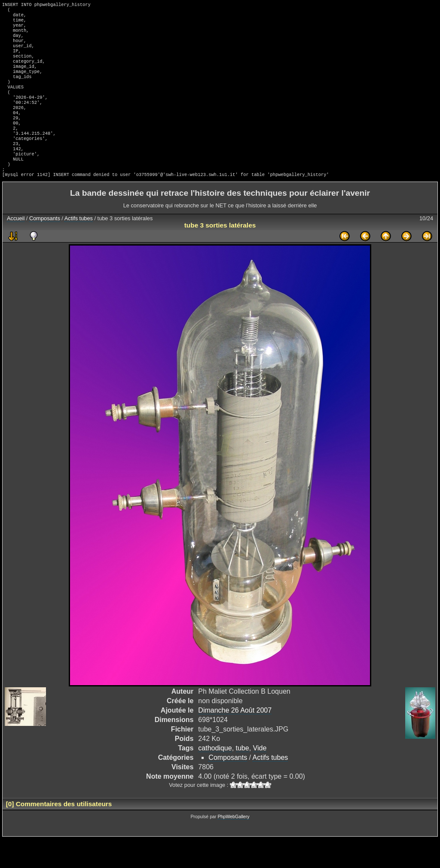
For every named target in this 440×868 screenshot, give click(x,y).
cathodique (215, 777)
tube (243, 777)
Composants (45, 247)
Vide (260, 777)
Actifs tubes (79, 247)
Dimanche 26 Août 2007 (235, 739)
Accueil (16, 247)
